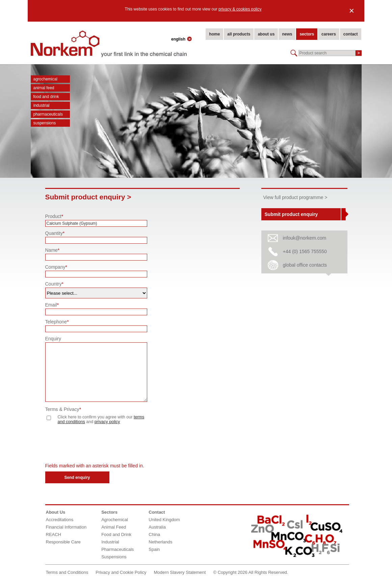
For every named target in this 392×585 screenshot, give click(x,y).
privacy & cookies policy (240, 9)
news (287, 34)
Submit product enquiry (291, 214)
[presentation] (97, 444)
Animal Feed (44, 88)
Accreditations (60, 520)
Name (53, 250)
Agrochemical (45, 79)
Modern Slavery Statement (180, 572)
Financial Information (66, 527)
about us (266, 34)
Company (56, 267)
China (154, 534)
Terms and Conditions (67, 572)
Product (54, 216)
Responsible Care (63, 542)
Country (54, 284)
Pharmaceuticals (48, 114)
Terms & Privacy (63, 409)
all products (239, 34)
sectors (307, 34)
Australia (157, 527)
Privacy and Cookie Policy (121, 572)
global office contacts (305, 265)
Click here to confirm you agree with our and (96, 419)
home (214, 34)
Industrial (42, 105)
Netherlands (160, 542)
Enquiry (53, 339)
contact (351, 34)
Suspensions (45, 123)
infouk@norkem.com (305, 238)
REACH (54, 534)
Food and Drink (46, 97)
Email (52, 305)
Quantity (55, 233)
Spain (154, 549)
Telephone (57, 322)
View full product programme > (295, 197)
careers (329, 34)
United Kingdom (164, 520)
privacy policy (107, 422)
